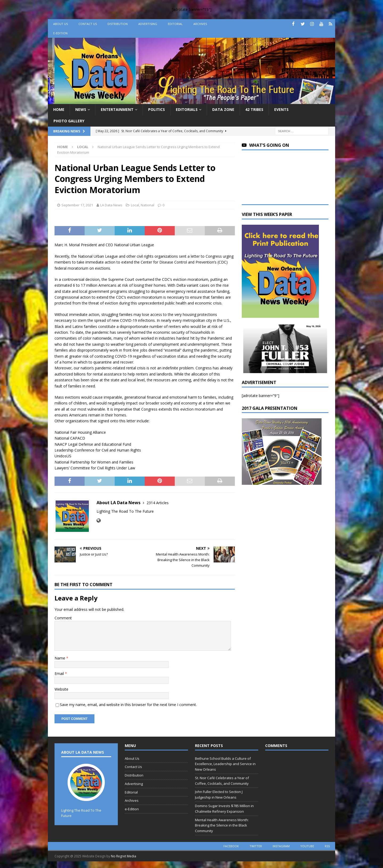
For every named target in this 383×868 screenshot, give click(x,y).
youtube (307, 846)
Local (135, 205)
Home (59, 109)
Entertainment (117, 109)
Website (61, 689)
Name (60, 658)
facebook (231, 846)
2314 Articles (158, 503)
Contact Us (88, 24)
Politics (157, 109)
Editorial (175, 24)
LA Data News (111, 205)
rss (327, 846)
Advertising (148, 24)
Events (281, 109)
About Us (61, 24)
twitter (256, 846)
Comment (63, 618)
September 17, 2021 (77, 205)
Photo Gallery (69, 121)
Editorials (187, 109)
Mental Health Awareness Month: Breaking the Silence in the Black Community (222, 825)
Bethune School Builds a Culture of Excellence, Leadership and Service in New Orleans (225, 764)
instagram (281, 846)
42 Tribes (254, 109)
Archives (200, 24)
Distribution (118, 24)
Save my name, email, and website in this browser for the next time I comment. (128, 705)
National (147, 205)
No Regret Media (124, 856)
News (81, 109)
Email (60, 673)
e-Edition (60, 33)
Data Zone (223, 109)
